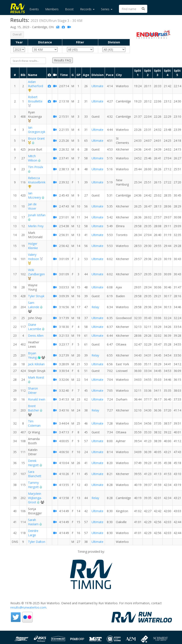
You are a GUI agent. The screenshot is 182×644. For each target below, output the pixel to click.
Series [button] (107, 9)
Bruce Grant (36, 138)
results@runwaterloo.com (28, 607)
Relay (95, 307)
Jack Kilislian (36, 364)
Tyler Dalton (37, 542)
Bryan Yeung (32, 355)
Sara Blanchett (35, 474)
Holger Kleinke (33, 246)
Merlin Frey (36, 226)
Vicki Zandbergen (36, 272)
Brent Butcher (33, 408)
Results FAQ (63, 60)
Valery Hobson (33, 257)
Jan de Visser (32, 206)
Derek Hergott (33, 463)
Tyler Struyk (36, 296)
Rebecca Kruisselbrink (37, 180)
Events (34, 9)
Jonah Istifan (37, 215)
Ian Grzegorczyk (37, 130)
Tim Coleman (34, 423)
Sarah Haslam (33, 522)
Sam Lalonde (34, 305)
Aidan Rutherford (36, 84)
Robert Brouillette (35, 99)
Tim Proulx (36, 167)
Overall (17, 34)
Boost (69, 9)
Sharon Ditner (33, 391)
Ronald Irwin (37, 399)
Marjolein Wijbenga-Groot (35, 498)
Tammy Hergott (33, 485)
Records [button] (87, 9)
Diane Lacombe (35, 327)
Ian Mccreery (34, 195)
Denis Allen (36, 336)
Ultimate (97, 86)
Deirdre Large (33, 533)
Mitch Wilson (33, 158)
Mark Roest (36, 377)
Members (52, 9)
